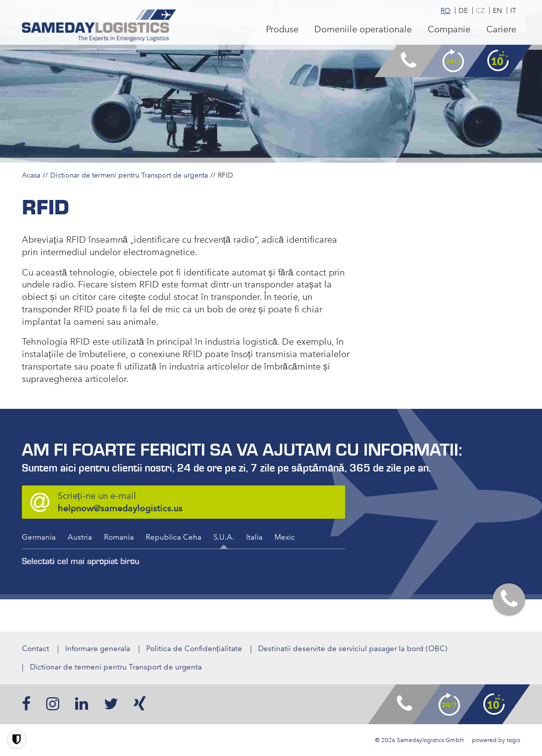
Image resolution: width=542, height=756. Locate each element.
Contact (36, 649)
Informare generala (98, 649)
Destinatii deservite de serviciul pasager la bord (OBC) (353, 649)
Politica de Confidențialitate (194, 649)
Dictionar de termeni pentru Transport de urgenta (129, 175)
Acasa (31, 175)
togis (513, 740)
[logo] (99, 26)
